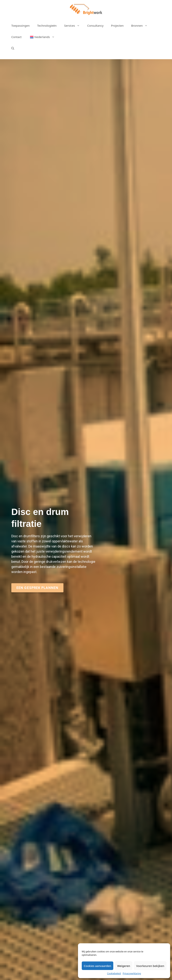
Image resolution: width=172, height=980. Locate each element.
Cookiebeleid (114, 973)
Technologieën (47, 26)
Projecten (117, 26)
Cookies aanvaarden (98, 966)
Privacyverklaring (132, 973)
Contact (16, 37)
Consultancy (95, 26)
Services (74, 26)
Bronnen (141, 26)
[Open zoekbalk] (13, 48)
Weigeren (124, 966)
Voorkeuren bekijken (150, 966)
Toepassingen (20, 26)
